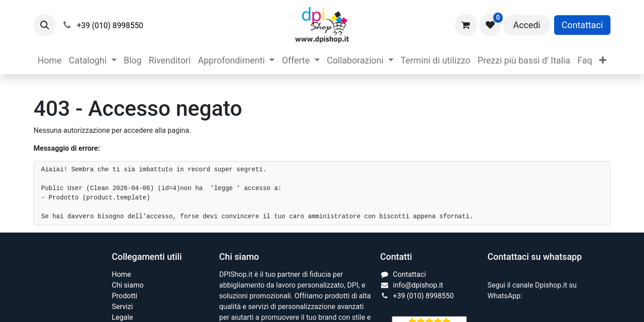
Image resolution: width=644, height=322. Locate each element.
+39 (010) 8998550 (424, 296)
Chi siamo (128, 285)
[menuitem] (50, 60)
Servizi (122, 307)
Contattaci (582, 25)
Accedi (527, 25)
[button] (45, 25)
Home (121, 274)
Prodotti (125, 296)
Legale (122, 317)
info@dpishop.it (418, 285)
